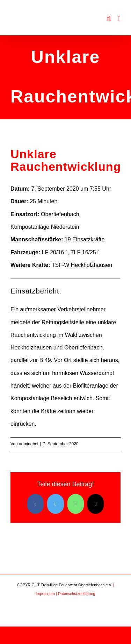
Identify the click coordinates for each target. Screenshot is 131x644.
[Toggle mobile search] (109, 19)
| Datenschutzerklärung (76, 594)
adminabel (28, 444)
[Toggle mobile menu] (119, 19)
